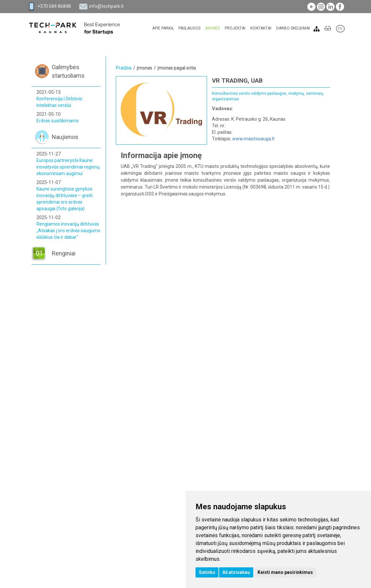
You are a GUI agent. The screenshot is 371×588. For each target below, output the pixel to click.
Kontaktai (261, 28)
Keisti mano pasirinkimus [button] (285, 572)
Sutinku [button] (207, 572)
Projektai (235, 28)
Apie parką (163, 28)
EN (340, 29)
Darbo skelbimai (293, 28)
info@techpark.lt (106, 6)
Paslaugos (189, 28)
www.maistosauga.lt (253, 139)
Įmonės (213, 28)
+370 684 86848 (54, 6)
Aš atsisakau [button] (236, 572)
